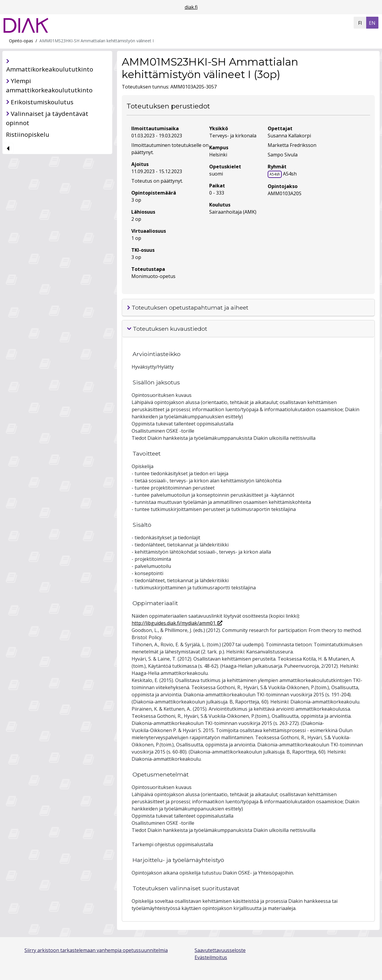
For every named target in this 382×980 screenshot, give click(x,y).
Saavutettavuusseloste (220, 950)
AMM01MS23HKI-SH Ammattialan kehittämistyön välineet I (97, 41)
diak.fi (191, 7)
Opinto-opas (21, 41)
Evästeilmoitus (211, 957)
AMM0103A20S (285, 193)
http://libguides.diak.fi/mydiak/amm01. (177, 623)
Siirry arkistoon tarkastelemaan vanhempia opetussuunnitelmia (96, 950)
